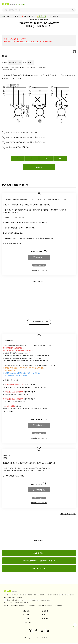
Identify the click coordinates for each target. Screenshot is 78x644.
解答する (39, 167)
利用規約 (27, 618)
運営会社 (27, 611)
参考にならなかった (39, 265)
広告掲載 (45, 611)
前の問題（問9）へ (39, 553)
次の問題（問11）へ (39, 568)
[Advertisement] (39, 298)
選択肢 (4, 63)
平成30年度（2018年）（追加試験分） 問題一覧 (39, 561)
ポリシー (45, 618)
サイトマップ (28, 622)
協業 (44, 615)
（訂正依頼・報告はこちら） (9, 69)
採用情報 (27, 615)
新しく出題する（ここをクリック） (28, 42)
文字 (25, 63)
